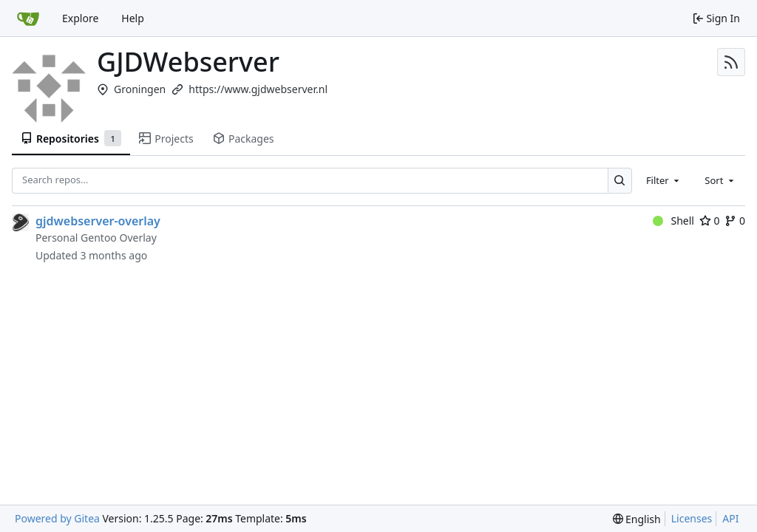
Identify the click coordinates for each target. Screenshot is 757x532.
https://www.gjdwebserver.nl (258, 89)
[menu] (637, 519)
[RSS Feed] (731, 62)
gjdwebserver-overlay (98, 221)
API (730, 518)
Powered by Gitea (57, 518)
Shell (673, 221)
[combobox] (664, 180)
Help (133, 18)
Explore (80, 18)
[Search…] (620, 181)
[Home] (28, 18)
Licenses (692, 518)
